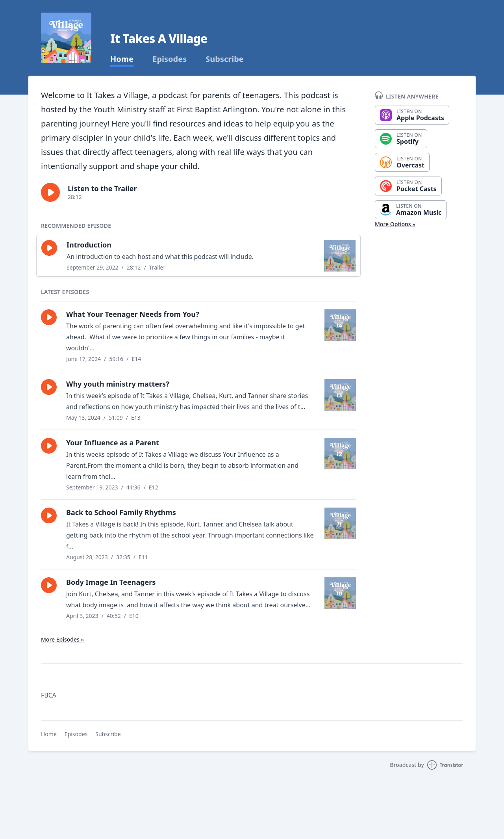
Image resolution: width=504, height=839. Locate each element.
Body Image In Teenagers (111, 582)
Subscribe (225, 59)
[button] (50, 192)
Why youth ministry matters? (118, 384)
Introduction (89, 245)
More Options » (395, 224)
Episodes (170, 59)
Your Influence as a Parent (113, 443)
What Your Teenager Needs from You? (133, 314)
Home (122, 59)
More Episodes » (62, 639)
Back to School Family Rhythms (121, 512)
